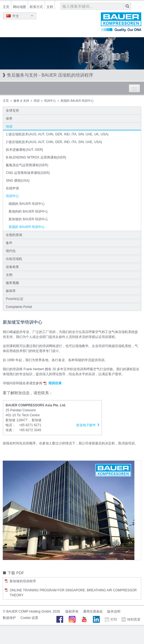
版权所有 (72, 611)
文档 (50, 7)
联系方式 (36, 7)
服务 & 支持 (21, 101)
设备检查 (12, 267)
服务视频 (12, 283)
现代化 (11, 251)
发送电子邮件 (86, 425)
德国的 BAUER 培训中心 (27, 204)
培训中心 (50, 101)
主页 (6, 7)
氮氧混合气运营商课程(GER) (27, 165)
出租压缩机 (14, 259)
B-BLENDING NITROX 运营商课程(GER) (36, 157)
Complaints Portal (19, 307)
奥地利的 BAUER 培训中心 (28, 211)
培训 (37, 101)
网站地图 (20, 7)
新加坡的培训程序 (23, 581)
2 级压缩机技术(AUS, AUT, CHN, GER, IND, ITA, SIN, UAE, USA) (54, 142)
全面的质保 (14, 235)
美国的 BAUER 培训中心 (27, 227)
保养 (9, 119)
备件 (9, 243)
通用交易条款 (93, 611)
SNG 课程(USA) (18, 181)
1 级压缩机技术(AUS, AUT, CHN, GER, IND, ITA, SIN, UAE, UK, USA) (57, 134)
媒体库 (11, 291)
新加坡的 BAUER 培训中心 (28, 219)
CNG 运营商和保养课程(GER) (28, 173)
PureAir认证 (15, 299)
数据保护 (9, 618)
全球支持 (12, 111)
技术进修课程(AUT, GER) (24, 150)
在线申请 (12, 188)
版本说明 (114, 611)
